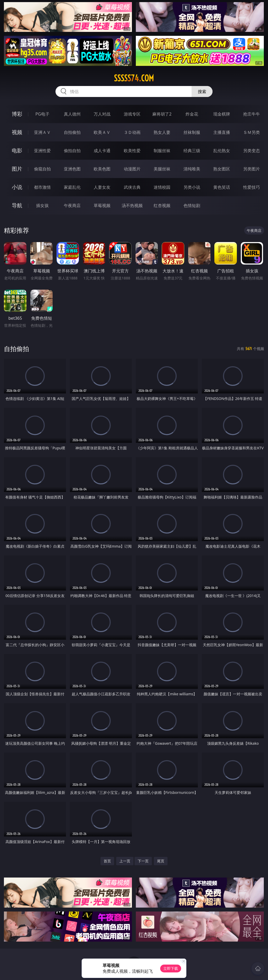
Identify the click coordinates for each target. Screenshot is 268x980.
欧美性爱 (132, 151)
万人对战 (102, 114)
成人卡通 (102, 151)
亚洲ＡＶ (42, 132)
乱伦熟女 (222, 151)
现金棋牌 (222, 114)
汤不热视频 (132, 205)
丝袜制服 (192, 132)
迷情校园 (162, 187)
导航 (17, 205)
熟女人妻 (162, 132)
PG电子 (42, 114)
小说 (17, 187)
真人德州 (72, 114)
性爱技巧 (252, 187)
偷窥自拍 (42, 169)
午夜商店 (72, 205)
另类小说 (192, 187)
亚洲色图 (72, 169)
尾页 (161, 861)
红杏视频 (162, 205)
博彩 (17, 114)
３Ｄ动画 (132, 132)
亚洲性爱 (42, 151)
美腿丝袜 (162, 169)
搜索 (202, 91)
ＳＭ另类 (252, 132)
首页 (107, 861)
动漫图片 (132, 169)
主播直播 (222, 132)
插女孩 (42, 205)
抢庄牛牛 (252, 114)
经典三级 (192, 151)
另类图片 (252, 169)
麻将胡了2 (162, 114)
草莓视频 (102, 205)
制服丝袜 (162, 151)
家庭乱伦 (72, 187)
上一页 (125, 861)
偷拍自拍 (72, 151)
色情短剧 (192, 205)
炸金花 (192, 114)
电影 (17, 150)
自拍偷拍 (72, 132)
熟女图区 (222, 169)
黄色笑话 (222, 187)
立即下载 (171, 968)
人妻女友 (102, 187)
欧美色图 (102, 169)
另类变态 (252, 151)
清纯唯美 (192, 169)
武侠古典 (132, 187)
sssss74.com (134, 78)
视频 (17, 132)
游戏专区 (132, 114)
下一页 (143, 861)
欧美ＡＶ (102, 132)
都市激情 (42, 187)
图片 (17, 169)
